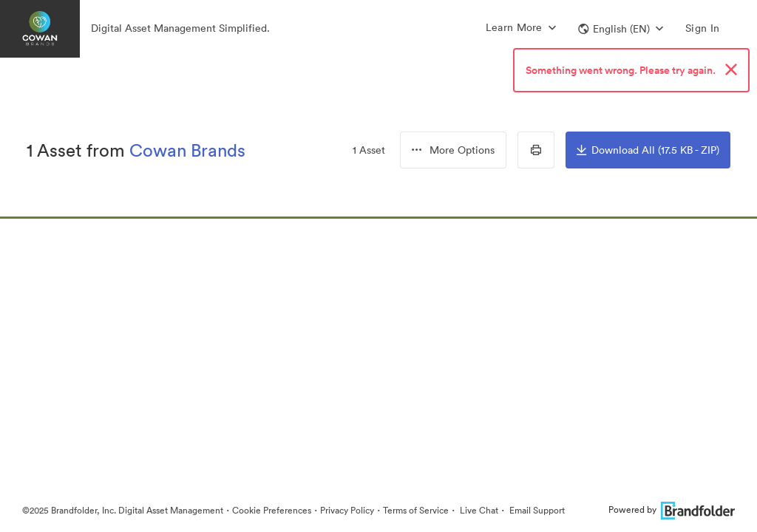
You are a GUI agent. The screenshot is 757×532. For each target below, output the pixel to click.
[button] (621, 29)
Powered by (672, 509)
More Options (453, 150)
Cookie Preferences (272, 510)
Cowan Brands (187, 150)
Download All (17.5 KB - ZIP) (648, 150)
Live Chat (478, 510)
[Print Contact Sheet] (536, 150)
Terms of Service (416, 510)
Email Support (536, 510)
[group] (453, 150)
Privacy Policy (347, 510)
